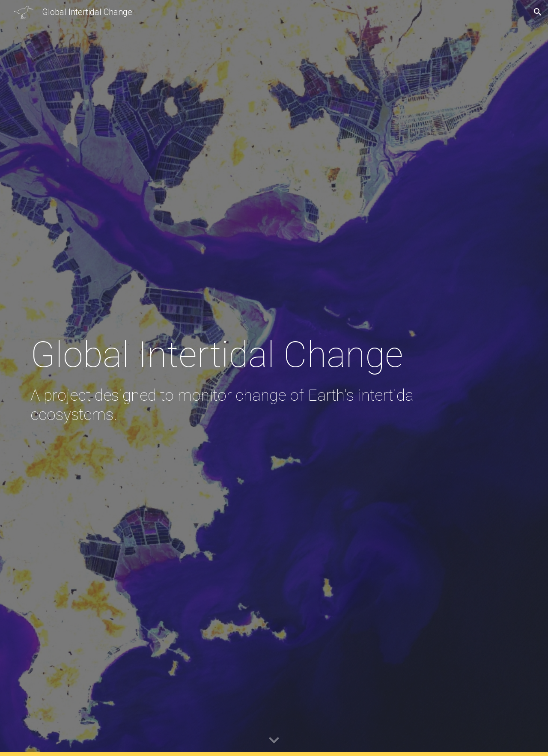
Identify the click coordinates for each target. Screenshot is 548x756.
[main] (232, 378)
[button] (538, 12)
